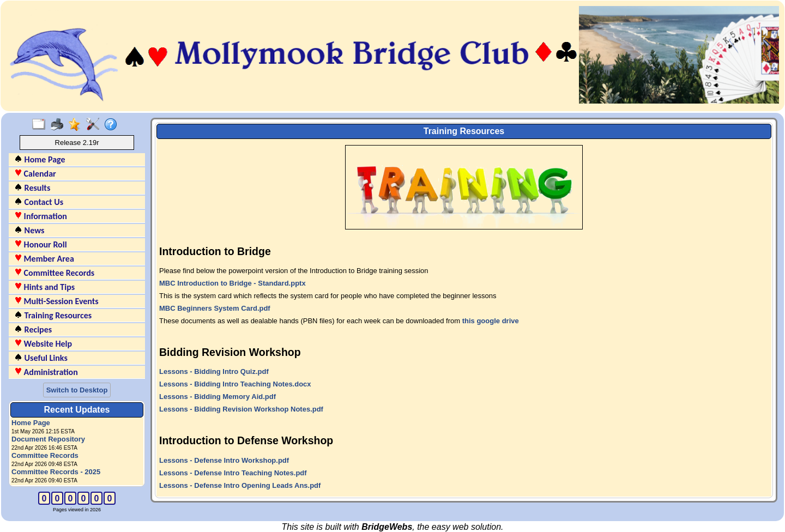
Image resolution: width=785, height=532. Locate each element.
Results (32, 188)
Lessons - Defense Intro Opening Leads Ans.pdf (240, 485)
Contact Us (39, 202)
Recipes (33, 330)
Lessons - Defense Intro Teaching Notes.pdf (233, 473)
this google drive (491, 321)
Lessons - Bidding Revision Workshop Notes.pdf (241, 409)
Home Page (40, 159)
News (29, 230)
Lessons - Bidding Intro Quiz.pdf (214, 371)
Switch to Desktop (77, 390)
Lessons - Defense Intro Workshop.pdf (224, 460)
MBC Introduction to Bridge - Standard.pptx (233, 283)
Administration (46, 372)
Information (41, 216)
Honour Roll (41, 244)
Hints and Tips (44, 287)
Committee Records (54, 273)
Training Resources (53, 315)
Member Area (44, 259)
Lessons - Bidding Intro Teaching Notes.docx (235, 384)
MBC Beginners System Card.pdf (215, 308)
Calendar (35, 174)
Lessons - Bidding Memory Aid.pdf (218, 397)
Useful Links (41, 358)
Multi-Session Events (56, 301)
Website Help (43, 344)
